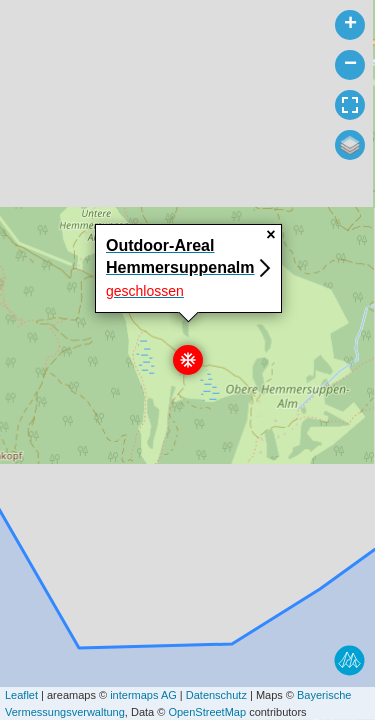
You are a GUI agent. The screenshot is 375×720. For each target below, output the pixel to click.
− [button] (350, 65)
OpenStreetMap (207, 712)
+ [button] (350, 25)
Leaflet (21, 695)
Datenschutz (216, 695)
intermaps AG (143, 695)
